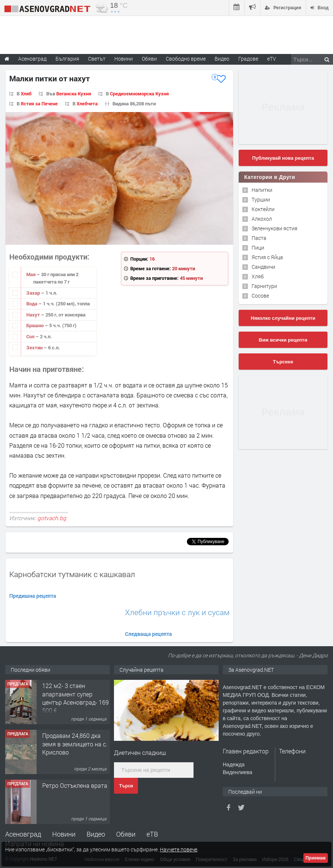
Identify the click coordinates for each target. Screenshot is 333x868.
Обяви (126, 834)
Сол (31, 336)
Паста (259, 238)
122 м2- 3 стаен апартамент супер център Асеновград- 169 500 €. (75, 698)
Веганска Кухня (74, 94)
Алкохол (262, 219)
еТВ (152, 834)
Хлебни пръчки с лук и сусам (177, 612)
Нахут (34, 315)
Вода (32, 304)
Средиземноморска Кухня (139, 94)
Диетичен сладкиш (140, 752)
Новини (124, 59)
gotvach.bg (52, 518)
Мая (31, 274)
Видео (96, 834)
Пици (258, 247)
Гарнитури (264, 286)
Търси (126, 786)
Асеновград (23, 834)
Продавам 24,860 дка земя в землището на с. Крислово (75, 744)
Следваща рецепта (149, 634)
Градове (248, 59)
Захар (34, 293)
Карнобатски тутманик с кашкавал (72, 574)
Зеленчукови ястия (275, 228)
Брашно (36, 325)
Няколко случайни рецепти (283, 318)
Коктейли (263, 209)
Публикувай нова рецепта (283, 158)
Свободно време (186, 59)
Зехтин (35, 347)
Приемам (316, 858)
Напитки (262, 190)
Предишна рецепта (33, 596)
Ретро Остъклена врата (75, 785)
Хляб (26, 94)
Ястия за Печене (39, 104)
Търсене (283, 362)
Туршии (261, 199)
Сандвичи (263, 267)
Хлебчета (87, 104)
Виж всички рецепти (283, 340)
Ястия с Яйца (267, 257)
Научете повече (179, 849)
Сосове (260, 296)
